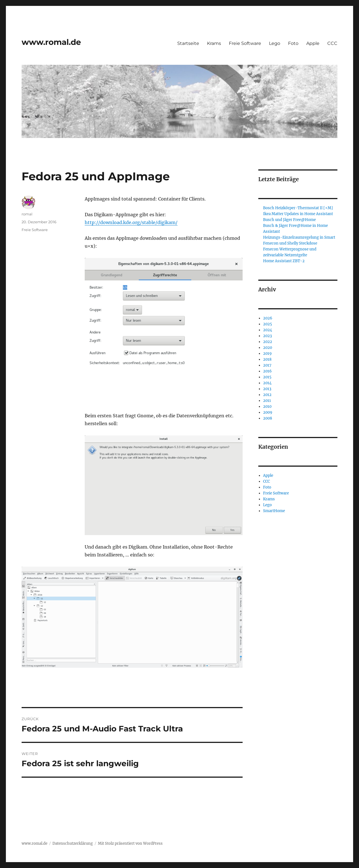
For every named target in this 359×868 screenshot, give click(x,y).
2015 (267, 377)
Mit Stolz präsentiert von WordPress (130, 843)
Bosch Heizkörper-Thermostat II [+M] (298, 208)
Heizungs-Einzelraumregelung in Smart (299, 237)
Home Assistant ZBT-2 (284, 261)
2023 (267, 336)
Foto (293, 43)
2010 (267, 407)
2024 (268, 330)
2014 (267, 383)
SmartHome (274, 511)
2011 (267, 401)
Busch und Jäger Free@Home (289, 220)
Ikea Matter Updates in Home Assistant (298, 214)
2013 (267, 389)
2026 (268, 318)
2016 (267, 371)
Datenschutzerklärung (73, 843)
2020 (268, 348)
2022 (268, 342)
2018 (267, 359)
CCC (332, 43)
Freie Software (245, 43)
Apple (313, 43)
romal (27, 214)
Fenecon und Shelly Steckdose (290, 243)
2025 (268, 324)
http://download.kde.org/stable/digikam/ (131, 222)
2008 (268, 418)
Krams (214, 43)
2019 (267, 354)
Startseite (188, 43)
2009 (268, 412)
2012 (267, 395)
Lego (275, 43)
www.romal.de (51, 42)
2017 (267, 365)
